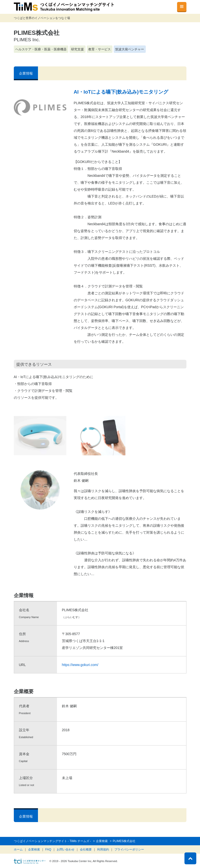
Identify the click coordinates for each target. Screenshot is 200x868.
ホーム (18, 849)
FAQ (48, 849)
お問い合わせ (66, 849)
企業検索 (34, 849)
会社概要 (86, 849)
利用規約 (103, 849)
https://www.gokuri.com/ (80, 665)
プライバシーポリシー (129, 849)
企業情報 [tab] (26, 73)
